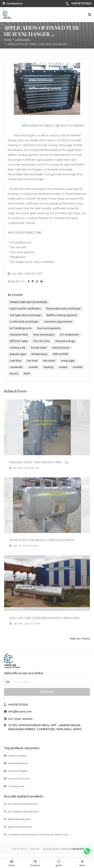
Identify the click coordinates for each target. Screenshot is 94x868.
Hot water (49, 361)
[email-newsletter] (51, 682)
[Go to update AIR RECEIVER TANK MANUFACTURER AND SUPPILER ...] (47, 513)
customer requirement (58, 322)
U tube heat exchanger (24, 322)
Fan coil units (41, 341)
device (14, 374)
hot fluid (32, 361)
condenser (16, 367)
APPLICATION (61, 354)
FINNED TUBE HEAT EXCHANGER (28, 302)
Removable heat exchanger (64, 309)
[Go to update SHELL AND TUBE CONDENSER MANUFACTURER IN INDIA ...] (47, 591)
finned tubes (39, 348)
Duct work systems (49, 328)
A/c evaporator (70, 335)
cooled (63, 367)
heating (48, 367)
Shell (27, 374)
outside (33, 367)
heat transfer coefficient (25, 309)
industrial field (19, 335)
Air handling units (21, 328)
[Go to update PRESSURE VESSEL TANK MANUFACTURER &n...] (47, 435)
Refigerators (39, 354)
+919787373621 (79, 4)
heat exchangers (44, 335)
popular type (18, 354)
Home (8, 39)
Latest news (23, 39)
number (78, 367)
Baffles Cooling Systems (62, 315)
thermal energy (65, 341)
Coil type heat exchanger (26, 315)
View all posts (80, 639)
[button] (90, 15)
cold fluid (16, 361)
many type (68, 361)
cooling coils (18, 348)
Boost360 (78, 849)
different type (19, 341)
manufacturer (61, 348)
